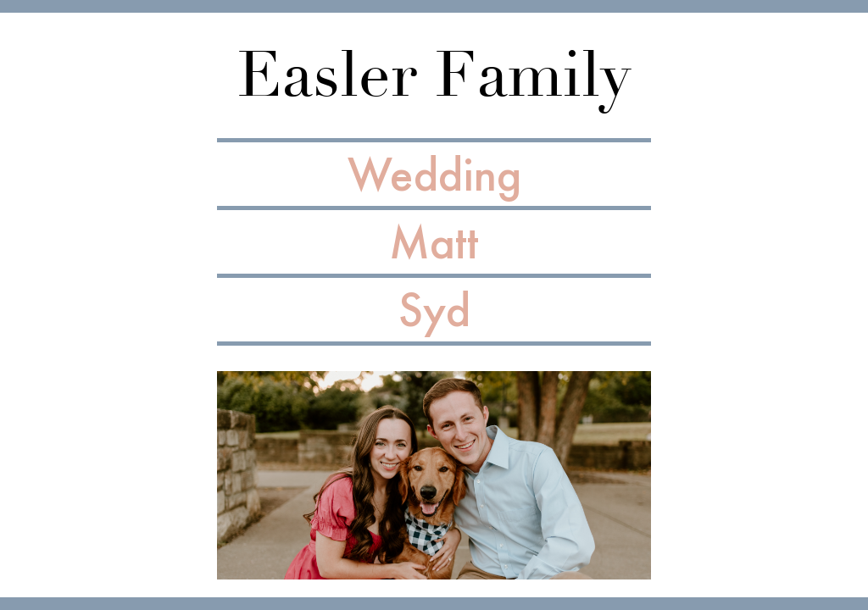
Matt (434, 242)
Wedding (434, 174)
